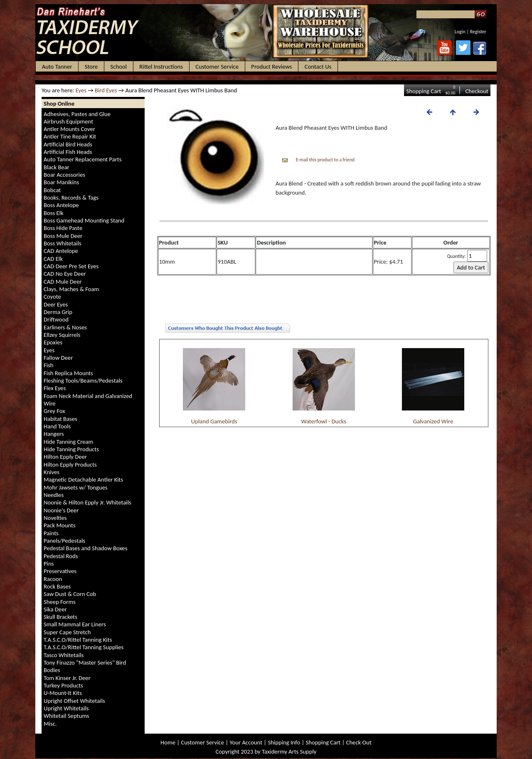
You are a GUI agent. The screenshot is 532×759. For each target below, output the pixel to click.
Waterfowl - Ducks (324, 421)
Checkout (477, 91)
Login (460, 32)
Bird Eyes (106, 90)
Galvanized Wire (433, 421)
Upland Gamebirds (214, 421)
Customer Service (202, 742)
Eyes (81, 90)
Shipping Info (284, 742)
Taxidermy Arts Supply (289, 752)
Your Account (246, 742)
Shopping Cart (424, 91)
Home (168, 742)
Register (478, 32)
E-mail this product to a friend (325, 160)
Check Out (359, 742)
